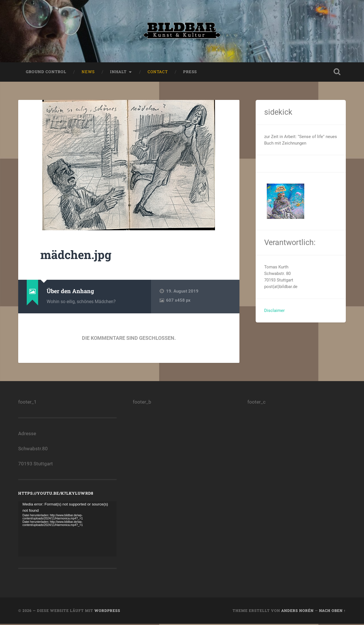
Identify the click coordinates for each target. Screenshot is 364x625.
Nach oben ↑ (332, 612)
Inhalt (118, 73)
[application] (67, 530)
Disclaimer (274, 312)
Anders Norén (297, 612)
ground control (46, 73)
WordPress (107, 612)
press (190, 73)
